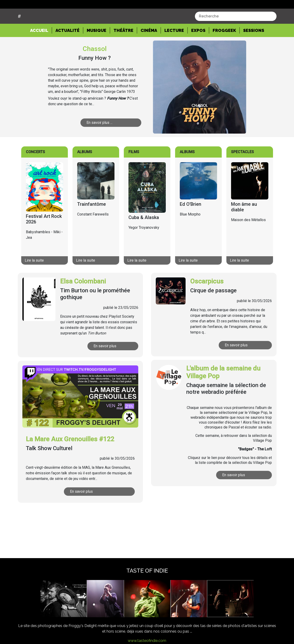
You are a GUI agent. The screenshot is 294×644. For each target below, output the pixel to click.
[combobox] (236, 34)
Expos (198, 48)
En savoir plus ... (100, 140)
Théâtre (123, 48)
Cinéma (149, 48)
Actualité (67, 48)
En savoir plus (105, 364)
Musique (97, 48)
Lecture (174, 48)
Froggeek (224, 48)
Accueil (41, 48)
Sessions (254, 48)
